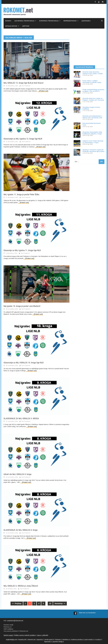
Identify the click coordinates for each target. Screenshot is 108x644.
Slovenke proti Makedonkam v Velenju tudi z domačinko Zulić (92, 117)
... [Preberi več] (43, 91)
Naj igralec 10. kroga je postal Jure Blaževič (22, 306)
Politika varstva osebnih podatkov (25, 635)
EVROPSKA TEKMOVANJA (49, 20)
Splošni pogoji (8, 635)
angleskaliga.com (12, 639)
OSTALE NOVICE (11, 26)
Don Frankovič (26, 85)
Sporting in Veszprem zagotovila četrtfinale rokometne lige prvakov (93, 150)
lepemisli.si (48, 641)
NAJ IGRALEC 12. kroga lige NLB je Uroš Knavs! (24, 83)
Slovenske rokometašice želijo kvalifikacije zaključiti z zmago (92, 133)
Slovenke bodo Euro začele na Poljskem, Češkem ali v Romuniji (93, 99)
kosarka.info (22, 639)
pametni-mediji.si (58, 641)
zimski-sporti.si (49, 639)
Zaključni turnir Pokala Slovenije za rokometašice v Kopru (93, 142)
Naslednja (60, 603)
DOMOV (8, 20)
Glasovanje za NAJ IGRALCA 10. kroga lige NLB (24, 362)
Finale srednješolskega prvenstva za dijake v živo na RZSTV (93, 90)
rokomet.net (32, 639)
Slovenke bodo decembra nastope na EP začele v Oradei (93, 73)
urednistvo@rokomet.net (15, 620)
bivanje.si (58, 639)
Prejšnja (17, 603)
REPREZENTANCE (70, 20)
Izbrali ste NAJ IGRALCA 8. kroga (17, 474)
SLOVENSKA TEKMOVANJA (24, 20)
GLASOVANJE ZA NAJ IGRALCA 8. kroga (21, 530)
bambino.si (66, 639)
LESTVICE (26, 26)
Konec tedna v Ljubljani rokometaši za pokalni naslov (92, 81)
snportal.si (40, 639)
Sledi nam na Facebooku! (88, 612)
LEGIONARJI (86, 20)
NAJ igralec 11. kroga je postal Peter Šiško (21, 194)
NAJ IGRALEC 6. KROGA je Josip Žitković (21, 586)
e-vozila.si (98, 639)
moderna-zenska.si (77, 639)
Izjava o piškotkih (43, 635)
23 (50, 603)
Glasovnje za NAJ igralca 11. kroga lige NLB (22, 250)
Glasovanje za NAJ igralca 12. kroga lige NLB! (23, 139)
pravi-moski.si (89, 639)
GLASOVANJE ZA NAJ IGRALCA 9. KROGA (21, 418)
